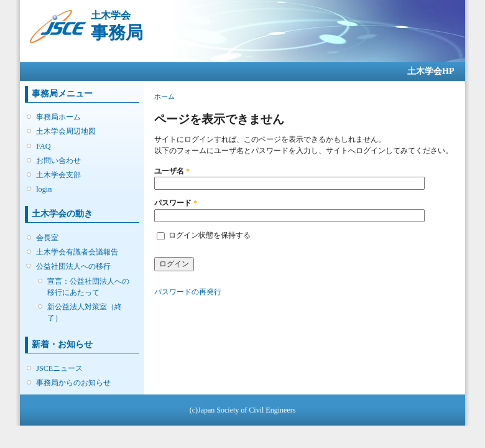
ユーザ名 (172, 171)
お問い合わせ (58, 161)
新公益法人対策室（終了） (85, 312)
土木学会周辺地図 (66, 131)
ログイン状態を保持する (210, 235)
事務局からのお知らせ (73, 383)
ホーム (164, 96)
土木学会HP (431, 71)
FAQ (43, 146)
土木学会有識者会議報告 (77, 252)
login (44, 189)
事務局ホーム (58, 117)
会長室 (47, 238)
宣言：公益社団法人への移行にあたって (88, 287)
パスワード (176, 203)
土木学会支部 (58, 175)
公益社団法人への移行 (73, 266)
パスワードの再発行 (188, 292)
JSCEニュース (59, 368)
